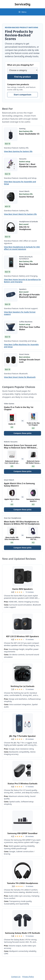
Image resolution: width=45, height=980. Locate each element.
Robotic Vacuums (11, 442)
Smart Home (24, 354)
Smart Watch (24, 191)
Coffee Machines (26, 322)
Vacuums (23, 159)
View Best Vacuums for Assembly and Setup (20, 183)
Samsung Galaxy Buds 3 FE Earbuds (23, 933)
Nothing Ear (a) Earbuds (23, 686)
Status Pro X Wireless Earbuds (23, 783)
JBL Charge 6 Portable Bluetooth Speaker (29, 296)
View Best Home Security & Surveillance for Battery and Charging (22, 281)
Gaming (22, 129)
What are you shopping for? (20, 65)
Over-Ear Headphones (13, 518)
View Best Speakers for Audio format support (20, 313)
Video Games (9, 404)
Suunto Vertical (26, 197)
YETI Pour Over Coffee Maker (30, 328)
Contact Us (16, 977)
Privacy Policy (28, 977)
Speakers (23, 289)
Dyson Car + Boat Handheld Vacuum (28, 165)
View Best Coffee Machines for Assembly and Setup (21, 346)
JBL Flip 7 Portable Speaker (22, 736)
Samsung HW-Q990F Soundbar (22, 833)
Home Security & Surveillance (26, 258)
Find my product (23, 77)
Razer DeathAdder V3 (29, 134)
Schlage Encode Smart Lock (30, 361)
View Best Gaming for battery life (18, 151)
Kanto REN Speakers (22, 589)
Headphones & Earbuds (28, 222)
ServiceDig (22, 4)
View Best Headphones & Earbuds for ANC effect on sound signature (22, 248)
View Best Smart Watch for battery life (20, 214)
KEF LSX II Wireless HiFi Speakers (22, 636)
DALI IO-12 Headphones (25, 228)
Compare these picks (22, 433)
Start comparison (22, 95)
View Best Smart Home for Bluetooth (20, 377)
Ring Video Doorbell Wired (28, 265)
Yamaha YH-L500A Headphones (22, 883)
